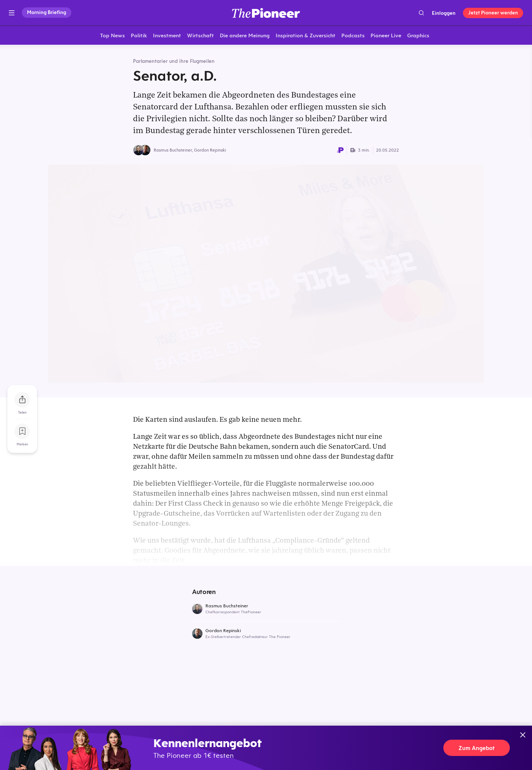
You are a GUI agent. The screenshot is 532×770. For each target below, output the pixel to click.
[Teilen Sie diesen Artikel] (22, 400)
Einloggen (444, 13)
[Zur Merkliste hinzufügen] (22, 431)
